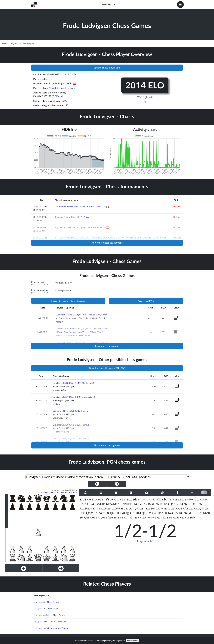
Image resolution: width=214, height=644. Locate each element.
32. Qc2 (152, 513)
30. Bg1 (121, 513)
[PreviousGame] (97, 484)
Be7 (82, 504)
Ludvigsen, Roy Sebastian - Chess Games (50, 628)
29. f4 (106, 513)
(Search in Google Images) (62, 88)
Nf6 (89, 500)
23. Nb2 (145, 509)
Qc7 (172, 504)
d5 (111, 500)
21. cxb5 (112, 509)
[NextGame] (117, 484)
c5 (157, 504)
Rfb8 (186, 509)
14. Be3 (139, 504)
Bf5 (200, 504)
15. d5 (151, 504)
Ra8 (121, 509)
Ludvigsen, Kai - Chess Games (46, 609)
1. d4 (83, 500)
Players (14, 44)
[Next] (61, 568)
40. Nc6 (152, 518)
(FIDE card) (58, 96)
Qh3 (145, 513)
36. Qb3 (85, 518)
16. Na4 (164, 504)
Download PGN (146, 301)
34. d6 (183, 513)
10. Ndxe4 (201, 500)
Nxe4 (98, 504)
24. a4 (160, 509)
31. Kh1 (137, 513)
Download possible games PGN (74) (107, 368)
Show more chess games (107, 346)
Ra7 (160, 513)
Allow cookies (133, 641)
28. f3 (95, 513)
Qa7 (137, 509)
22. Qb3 (129, 509)
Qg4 (129, 513)
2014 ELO (145, 85)
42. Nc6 (185, 518)
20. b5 (96, 509)
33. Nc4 (168, 513)
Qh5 (113, 513)
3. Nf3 (105, 500)
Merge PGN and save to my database (68, 301)
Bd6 (135, 500)
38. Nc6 (118, 518)
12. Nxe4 (107, 504)
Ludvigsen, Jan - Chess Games (46, 602)
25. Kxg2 (177, 509)
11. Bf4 (90, 504)
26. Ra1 (194, 509)
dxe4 (191, 500)
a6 (179, 500)
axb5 (104, 509)
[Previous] (24, 568)
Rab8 (89, 509)
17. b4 (179, 504)
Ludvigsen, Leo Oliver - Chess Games (49, 615)
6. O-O (142, 500)
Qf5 (88, 513)
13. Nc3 (123, 504)
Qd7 (202, 509)
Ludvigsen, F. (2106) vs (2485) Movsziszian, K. (74, 397)
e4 (100, 513)
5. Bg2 (128, 500)
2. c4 (95, 500)
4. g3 (117, 500)
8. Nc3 (173, 500)
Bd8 (190, 513)
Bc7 (176, 513)
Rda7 (143, 518)
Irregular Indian (145, 541)
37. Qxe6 (101, 518)
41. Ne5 (167, 518)
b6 (185, 504)
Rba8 (206, 513)
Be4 (153, 509)
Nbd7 (165, 500)
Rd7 (126, 518)
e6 (100, 500)
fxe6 (110, 518)
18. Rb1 (192, 504)
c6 (122, 500)
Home (5, 44)
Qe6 (93, 518)
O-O (149, 500)
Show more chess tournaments (107, 243)
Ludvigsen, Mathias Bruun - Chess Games (51, 622)
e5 (145, 504)
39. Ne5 (134, 518)
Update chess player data (107, 68)
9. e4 (185, 500)
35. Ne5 (198, 513)
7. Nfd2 (157, 500)
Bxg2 (167, 509)
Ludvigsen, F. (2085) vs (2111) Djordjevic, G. (74, 383)
